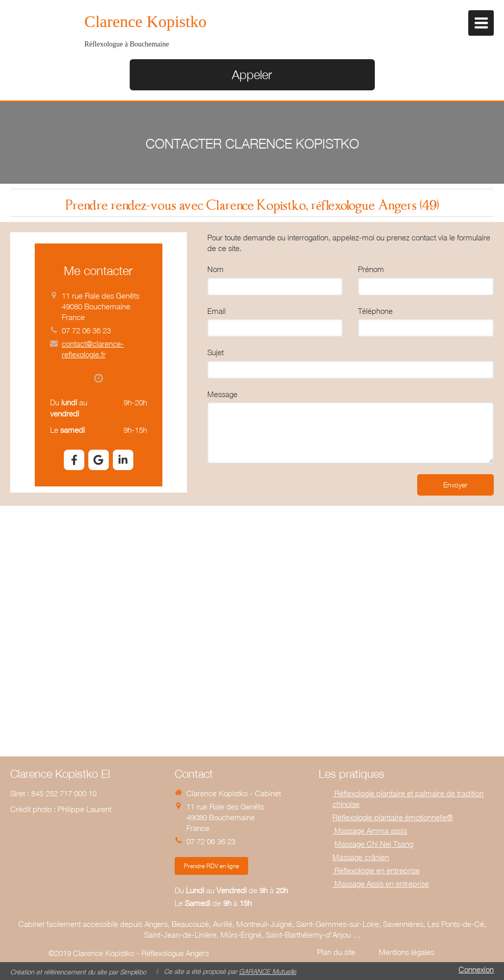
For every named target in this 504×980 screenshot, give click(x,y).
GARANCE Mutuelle (268, 971)
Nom (215, 269)
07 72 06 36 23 (86, 330)
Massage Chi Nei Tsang (374, 844)
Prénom (371, 269)
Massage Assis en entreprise (381, 884)
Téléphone (375, 311)
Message (222, 394)
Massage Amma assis (370, 830)
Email (217, 311)
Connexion (476, 969)
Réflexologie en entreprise (376, 870)
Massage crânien (361, 857)
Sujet (215, 352)
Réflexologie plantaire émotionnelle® (393, 817)
